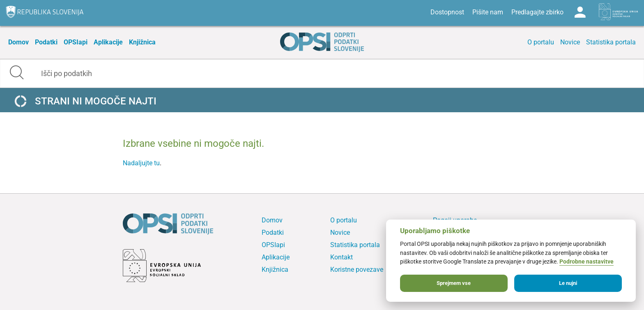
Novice (570, 42)
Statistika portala (611, 42)
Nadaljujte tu (141, 163)
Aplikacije (108, 42)
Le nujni (568, 283)
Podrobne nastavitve (586, 262)
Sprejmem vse (454, 283)
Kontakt (342, 257)
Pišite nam (488, 12)
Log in (580, 12)
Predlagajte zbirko (537, 12)
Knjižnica (142, 42)
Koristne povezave (357, 270)
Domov (18, 42)
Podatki (46, 42)
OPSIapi (76, 42)
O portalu (541, 42)
